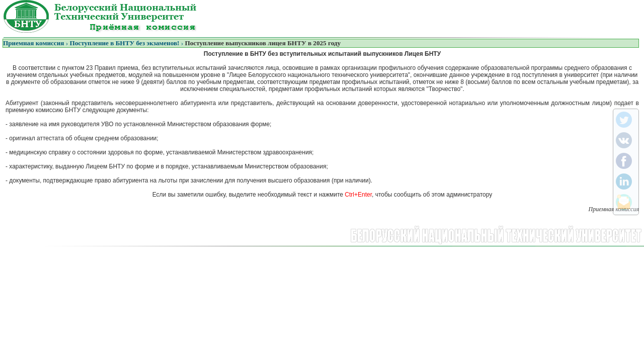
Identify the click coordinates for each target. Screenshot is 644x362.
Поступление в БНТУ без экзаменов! (124, 43)
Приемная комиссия (33, 43)
